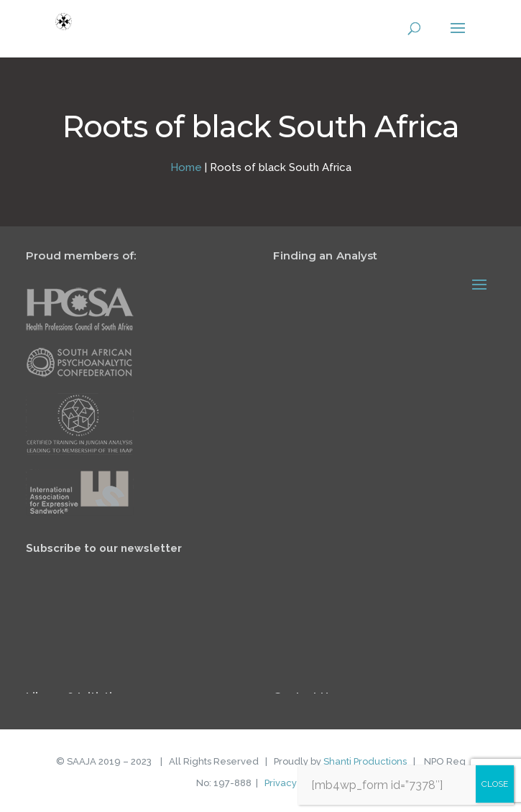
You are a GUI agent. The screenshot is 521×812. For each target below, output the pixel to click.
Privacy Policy (295, 783)
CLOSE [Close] (495, 784)
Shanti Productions (365, 761)
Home (186, 167)
